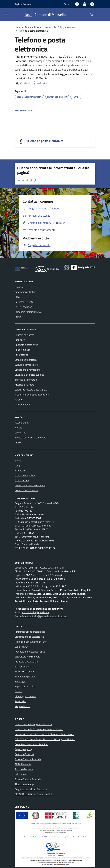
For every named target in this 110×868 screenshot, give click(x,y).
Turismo (19, 400)
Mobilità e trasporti (24, 385)
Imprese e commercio (26, 380)
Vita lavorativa (22, 405)
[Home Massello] (44, 15)
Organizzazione (68, 27)
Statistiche (20, 701)
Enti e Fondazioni (24, 307)
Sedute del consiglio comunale (30, 438)
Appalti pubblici (22, 350)
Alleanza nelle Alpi (24, 784)
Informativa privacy (25, 676)
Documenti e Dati (24, 302)
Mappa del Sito (22, 706)
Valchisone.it (21, 774)
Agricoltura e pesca (25, 335)
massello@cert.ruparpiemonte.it (38, 522)
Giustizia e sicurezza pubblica (29, 375)
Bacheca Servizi (23, 667)
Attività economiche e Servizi (30, 485)
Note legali (20, 681)
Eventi (18, 461)
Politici (18, 317)
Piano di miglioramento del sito (31, 642)
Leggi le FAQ (21, 647)
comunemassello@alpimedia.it (37, 526)
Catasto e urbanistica (26, 360)
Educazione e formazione (28, 370)
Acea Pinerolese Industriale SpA (31, 744)
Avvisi (18, 442)
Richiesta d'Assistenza (26, 662)
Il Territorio (20, 470)
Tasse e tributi (22, 423)
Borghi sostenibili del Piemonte (31, 789)
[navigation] (6, 14)
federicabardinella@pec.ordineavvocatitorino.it (44, 616)
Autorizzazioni (22, 355)
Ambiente (20, 340)
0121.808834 (26, 507)
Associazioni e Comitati (27, 490)
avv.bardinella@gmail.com (35, 612)
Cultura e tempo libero (26, 365)
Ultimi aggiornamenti (26, 696)
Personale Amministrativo (28, 312)
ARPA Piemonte (23, 764)
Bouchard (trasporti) (25, 754)
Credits (18, 691)
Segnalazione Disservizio (27, 657)
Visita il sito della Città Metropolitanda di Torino (39, 729)
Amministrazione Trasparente (40, 27)
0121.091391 (26, 511)
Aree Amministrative (25, 292)
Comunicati (20, 433)
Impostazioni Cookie (25, 686)
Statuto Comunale (24, 671)
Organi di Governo (24, 287)
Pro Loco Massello (24, 769)
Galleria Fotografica (25, 475)
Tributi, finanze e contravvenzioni (32, 395)
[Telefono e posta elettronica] (21, 141)
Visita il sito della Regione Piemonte (33, 724)
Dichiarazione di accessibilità (29, 637)
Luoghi (18, 466)
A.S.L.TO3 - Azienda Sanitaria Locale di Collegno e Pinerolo (45, 739)
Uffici (17, 297)
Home (18, 27)
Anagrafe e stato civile (26, 345)
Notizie (18, 428)
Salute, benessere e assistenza (31, 390)
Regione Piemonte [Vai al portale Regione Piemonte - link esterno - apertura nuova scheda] (23, 4)
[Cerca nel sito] (92, 15)
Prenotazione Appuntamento (30, 652)
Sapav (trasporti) (23, 749)
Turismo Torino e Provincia (28, 759)
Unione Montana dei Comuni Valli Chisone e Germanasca (44, 734)
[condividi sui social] (23, 83)
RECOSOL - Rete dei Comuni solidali (33, 794)
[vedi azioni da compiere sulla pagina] (40, 83)
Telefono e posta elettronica (45, 141)
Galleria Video (22, 480)
